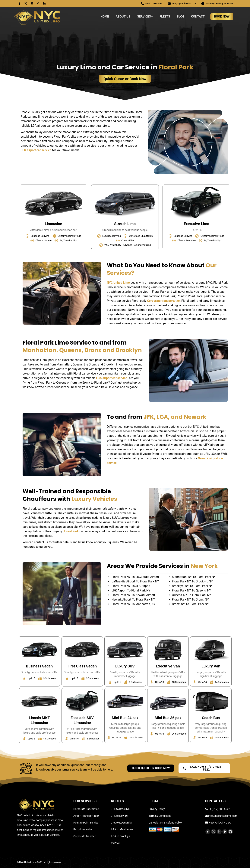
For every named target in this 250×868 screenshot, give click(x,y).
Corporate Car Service (86, 809)
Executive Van (168, 666)
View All (116, 843)
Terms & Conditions (160, 816)
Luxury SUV (125, 666)
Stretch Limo (125, 224)
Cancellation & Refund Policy (165, 823)
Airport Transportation (86, 816)
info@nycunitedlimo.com (182, 4)
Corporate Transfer (84, 836)
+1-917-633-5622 (152, 4)
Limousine (53, 224)
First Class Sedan (82, 666)
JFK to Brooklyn (120, 809)
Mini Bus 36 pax (168, 718)
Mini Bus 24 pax (125, 718)
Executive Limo (196, 224)
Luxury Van (211, 666)
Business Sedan (39, 666)
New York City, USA (219, 823)
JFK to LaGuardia (121, 823)
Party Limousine (83, 829)
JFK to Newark (120, 816)
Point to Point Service (86, 823)
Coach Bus (211, 718)
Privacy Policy (157, 809)
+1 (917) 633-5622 (219, 809)
